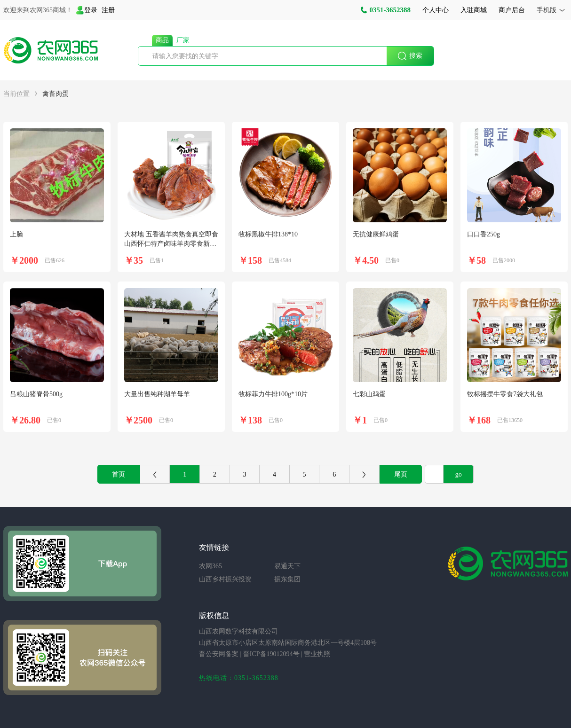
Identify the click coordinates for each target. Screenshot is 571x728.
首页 (119, 474)
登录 (87, 10)
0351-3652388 (386, 10)
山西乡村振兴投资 (225, 579)
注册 (108, 10)
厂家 (183, 40)
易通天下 (287, 566)
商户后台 (512, 10)
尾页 (401, 474)
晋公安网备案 (219, 654)
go (459, 474)
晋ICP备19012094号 (271, 654)
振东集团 (287, 579)
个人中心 (436, 10)
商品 (162, 40)
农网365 (210, 566)
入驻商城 (474, 10)
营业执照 (317, 654)
